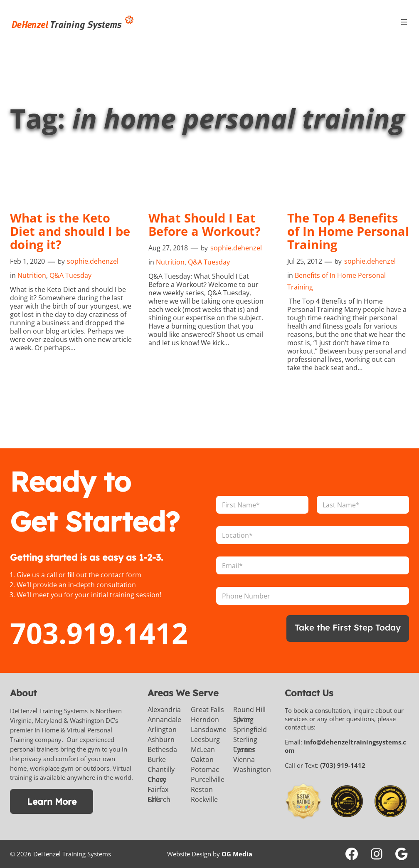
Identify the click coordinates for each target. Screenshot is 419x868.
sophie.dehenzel (93, 261)
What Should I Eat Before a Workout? (208, 225)
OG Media (237, 854)
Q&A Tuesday (70, 275)
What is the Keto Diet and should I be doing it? (64, 231)
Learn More (52, 801)
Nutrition (32, 275)
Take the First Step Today (344, 627)
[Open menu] (404, 22)
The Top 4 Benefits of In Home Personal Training (346, 231)
